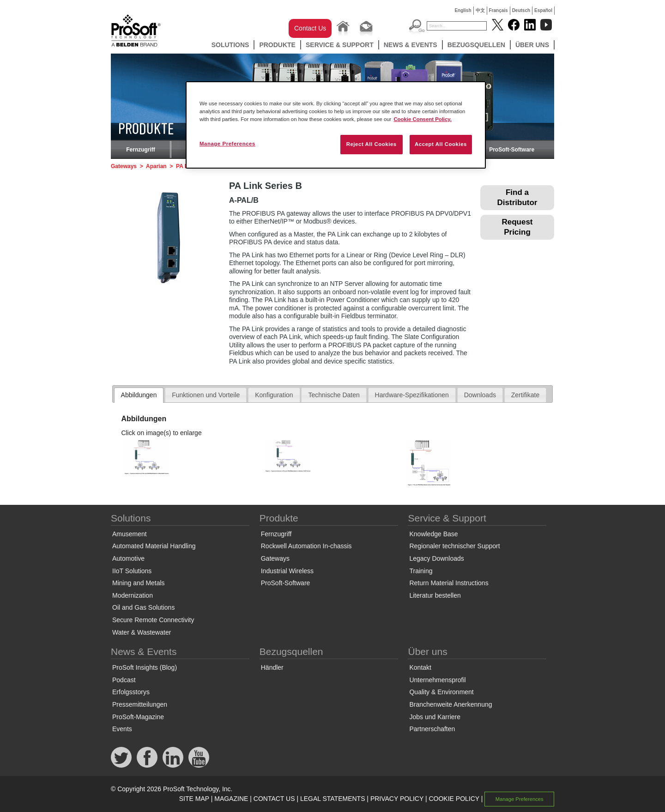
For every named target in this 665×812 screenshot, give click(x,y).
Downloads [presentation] (480, 395)
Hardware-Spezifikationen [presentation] (412, 395)
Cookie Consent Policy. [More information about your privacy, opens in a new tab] (423, 119)
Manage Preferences (520, 799)
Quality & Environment (441, 692)
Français (499, 10)
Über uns (532, 45)
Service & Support (340, 45)
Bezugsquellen (476, 45)
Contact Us (310, 28)
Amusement (130, 534)
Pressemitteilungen (140, 704)
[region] (336, 125)
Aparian (156, 166)
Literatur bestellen (435, 595)
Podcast (124, 680)
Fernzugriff (141, 150)
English (463, 10)
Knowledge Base (433, 534)
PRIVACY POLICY (397, 799)
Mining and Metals (139, 583)
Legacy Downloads (436, 558)
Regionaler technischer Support (454, 546)
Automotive (128, 558)
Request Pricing (517, 227)
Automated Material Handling (154, 546)
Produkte (277, 45)
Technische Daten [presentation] (334, 395)
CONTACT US (274, 799)
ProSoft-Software (512, 150)
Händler (272, 667)
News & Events (411, 45)
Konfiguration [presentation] (274, 395)
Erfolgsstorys (131, 692)
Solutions (230, 45)
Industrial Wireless (287, 571)
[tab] (139, 395)
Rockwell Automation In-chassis (306, 546)
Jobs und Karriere (435, 717)
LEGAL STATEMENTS (333, 799)
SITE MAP (194, 799)
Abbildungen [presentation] (139, 395)
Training (421, 571)
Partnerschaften (432, 729)
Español (543, 10)
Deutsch (521, 10)
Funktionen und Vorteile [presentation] (206, 395)
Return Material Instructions (449, 583)
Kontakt (420, 667)
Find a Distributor (517, 197)
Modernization (133, 595)
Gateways (124, 166)
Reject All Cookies (372, 144)
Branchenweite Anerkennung (450, 704)
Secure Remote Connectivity (153, 620)
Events (122, 729)
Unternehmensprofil (437, 680)
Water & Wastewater (142, 632)
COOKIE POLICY (454, 799)
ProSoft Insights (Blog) (145, 667)
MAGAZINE (231, 799)
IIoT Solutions (132, 571)
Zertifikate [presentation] (525, 395)
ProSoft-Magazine (138, 717)
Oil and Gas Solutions (143, 607)
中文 (480, 10)
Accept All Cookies (441, 144)
